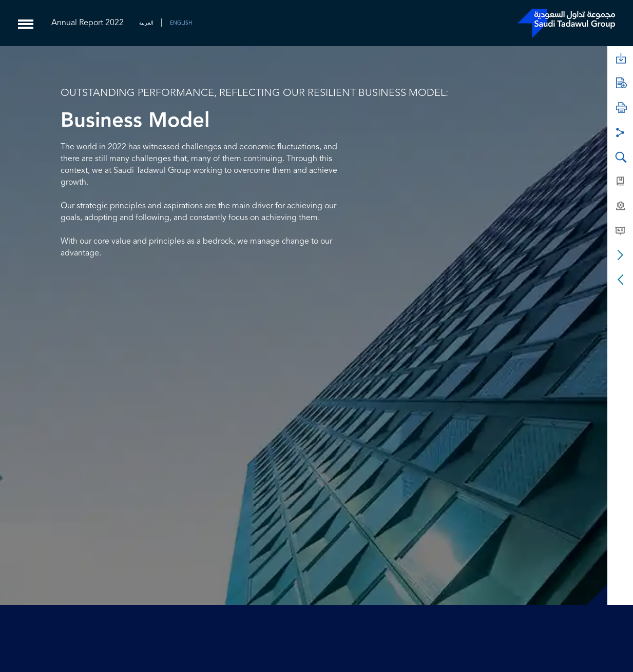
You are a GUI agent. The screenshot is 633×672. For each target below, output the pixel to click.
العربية (146, 23)
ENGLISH (181, 23)
